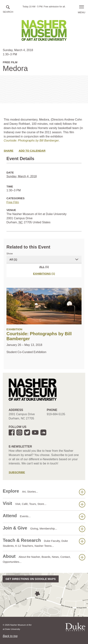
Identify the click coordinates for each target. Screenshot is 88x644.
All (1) (13, 259)
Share (9, 151)
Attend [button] (44, 516)
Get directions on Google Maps (31, 579)
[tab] (44, 274)
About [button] (44, 559)
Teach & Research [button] (44, 543)
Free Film (13, 202)
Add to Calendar (32, 151)
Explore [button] (44, 492)
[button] (8, 9)
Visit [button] (44, 504)
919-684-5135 (56, 414)
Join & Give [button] (44, 529)
